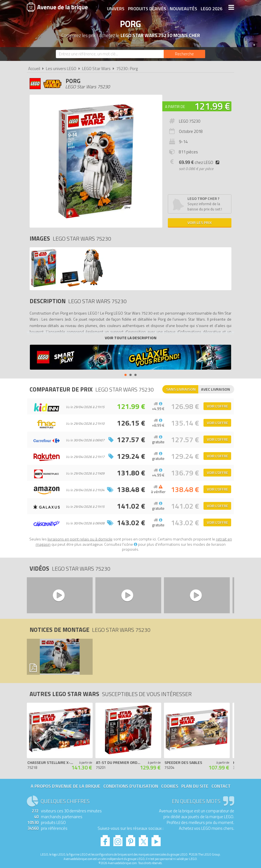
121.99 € (212, 106)
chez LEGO (200, 162)
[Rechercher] (184, 54)
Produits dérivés (147, 7)
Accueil (34, 69)
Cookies (170, 786)
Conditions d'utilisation (131, 786)
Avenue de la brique (57, 7)
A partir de (175, 107)
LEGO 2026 (211, 7)
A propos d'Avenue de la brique (66, 786)
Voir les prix (200, 222)
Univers (115, 7)
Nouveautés (183, 7)
